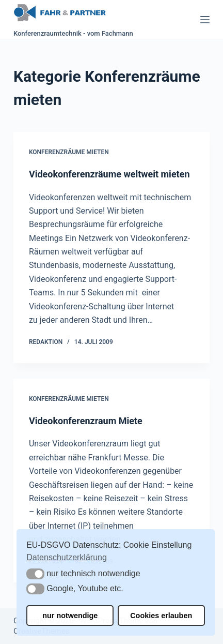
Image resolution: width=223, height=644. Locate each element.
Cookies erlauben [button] (161, 616)
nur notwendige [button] (70, 616)
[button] (35, 574)
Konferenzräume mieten (69, 152)
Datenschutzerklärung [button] (67, 557)
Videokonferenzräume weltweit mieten (109, 174)
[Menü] (205, 20)
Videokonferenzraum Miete (86, 421)
